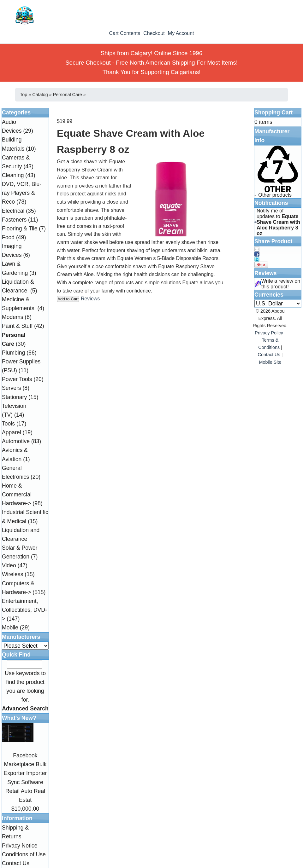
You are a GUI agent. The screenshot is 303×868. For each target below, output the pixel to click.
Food (8, 237)
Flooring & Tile (20, 229)
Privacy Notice (20, 846)
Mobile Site (270, 362)
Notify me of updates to (278, 222)
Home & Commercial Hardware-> (17, 495)
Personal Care (68, 95)
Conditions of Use (24, 854)
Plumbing (13, 353)
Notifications (271, 203)
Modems (12, 317)
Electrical (13, 211)
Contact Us (16, 863)
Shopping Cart (273, 113)
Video (9, 565)
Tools (8, 424)
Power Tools (17, 379)
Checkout (154, 33)
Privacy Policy (269, 333)
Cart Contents (125, 33)
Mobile (10, 628)
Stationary (14, 397)
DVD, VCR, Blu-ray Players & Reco (22, 193)
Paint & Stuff (17, 326)
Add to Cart (68, 299)
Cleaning (13, 175)
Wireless (12, 574)
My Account (181, 33)
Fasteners (14, 220)
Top (24, 95)
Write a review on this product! (281, 284)
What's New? (19, 718)
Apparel (12, 432)
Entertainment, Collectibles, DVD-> (24, 610)
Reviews (90, 299)
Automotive (16, 441)
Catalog (40, 95)
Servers (12, 388)
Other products (275, 195)
